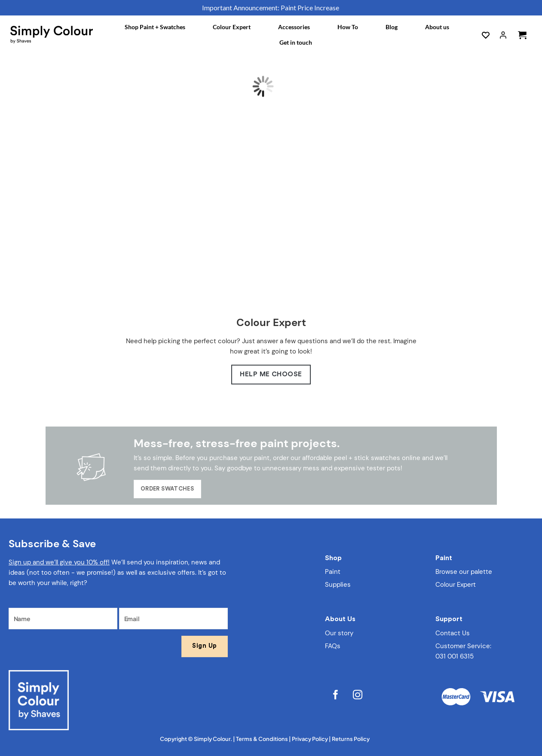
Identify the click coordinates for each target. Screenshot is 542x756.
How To (348, 27)
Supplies (338, 585)
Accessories (294, 27)
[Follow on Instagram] (358, 696)
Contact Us (453, 633)
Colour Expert (232, 27)
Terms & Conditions (262, 739)
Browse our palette (464, 572)
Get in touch (296, 42)
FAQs (333, 646)
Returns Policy (351, 739)
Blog (392, 27)
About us (437, 27)
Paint (333, 572)
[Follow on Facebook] (336, 696)
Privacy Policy (310, 739)
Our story (339, 633)
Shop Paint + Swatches (155, 27)
